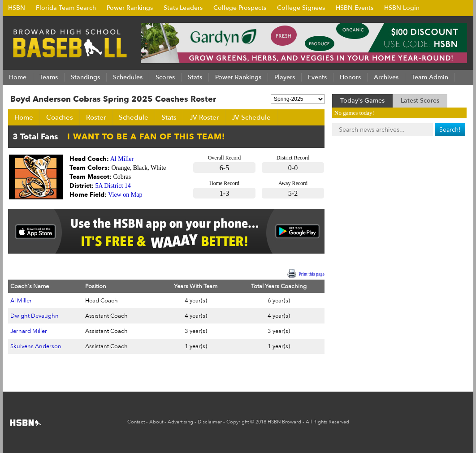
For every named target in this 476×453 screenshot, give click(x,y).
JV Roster (204, 117)
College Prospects (240, 8)
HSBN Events (355, 8)
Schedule (134, 117)
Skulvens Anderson (36, 346)
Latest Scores (420, 101)
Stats (169, 117)
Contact (136, 422)
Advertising (180, 422)
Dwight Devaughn (35, 316)
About (156, 422)
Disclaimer (210, 422)
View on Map (125, 195)
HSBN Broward (284, 422)
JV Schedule (251, 117)
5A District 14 (113, 186)
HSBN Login (402, 8)
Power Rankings (130, 8)
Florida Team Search (66, 8)
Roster (96, 117)
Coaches (60, 117)
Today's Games (362, 101)
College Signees (301, 8)
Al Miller (122, 159)
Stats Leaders (183, 8)
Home (24, 117)
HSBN (17, 8)
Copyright (238, 422)
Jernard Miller (29, 331)
